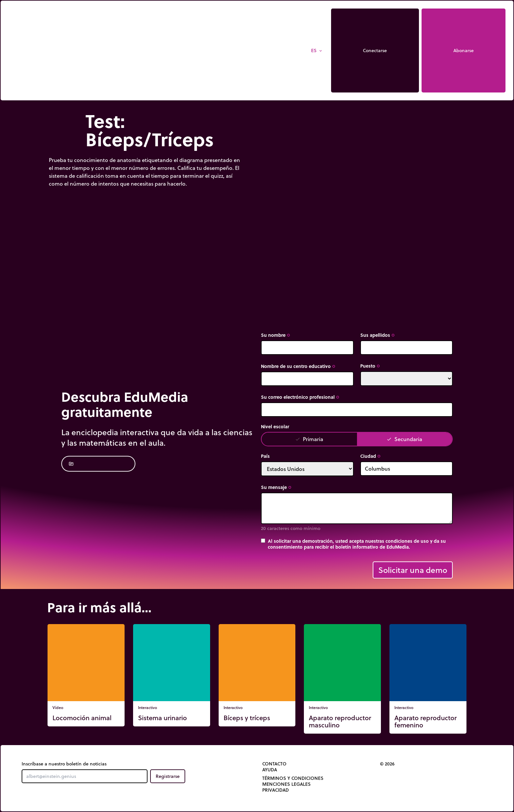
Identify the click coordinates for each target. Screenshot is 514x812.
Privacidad (276, 790)
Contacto (274, 764)
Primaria (309, 439)
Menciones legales (287, 784)
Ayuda (270, 770)
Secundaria (404, 439)
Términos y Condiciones (293, 778)
